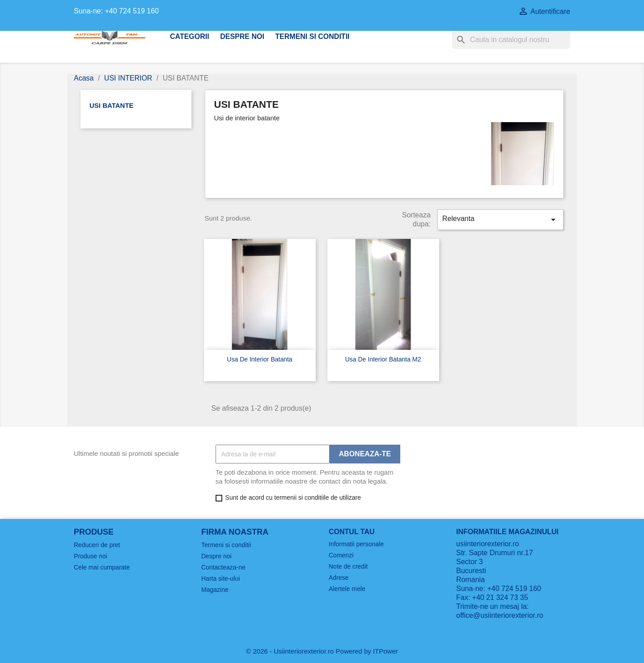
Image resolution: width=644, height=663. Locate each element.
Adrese (339, 578)
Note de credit (348, 566)
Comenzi (341, 555)
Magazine (215, 590)
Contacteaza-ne (223, 567)
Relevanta (500, 220)
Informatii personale (356, 544)
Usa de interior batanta (259, 359)
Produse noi (91, 556)
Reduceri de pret (97, 545)
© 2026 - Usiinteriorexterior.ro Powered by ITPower (322, 651)
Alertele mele (347, 589)
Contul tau (352, 532)
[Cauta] (511, 40)
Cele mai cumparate (102, 567)
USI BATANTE (112, 105)
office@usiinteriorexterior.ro (500, 615)
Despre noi (242, 36)
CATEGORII (190, 36)
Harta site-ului (220, 578)
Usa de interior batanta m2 (383, 359)
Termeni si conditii (312, 36)
